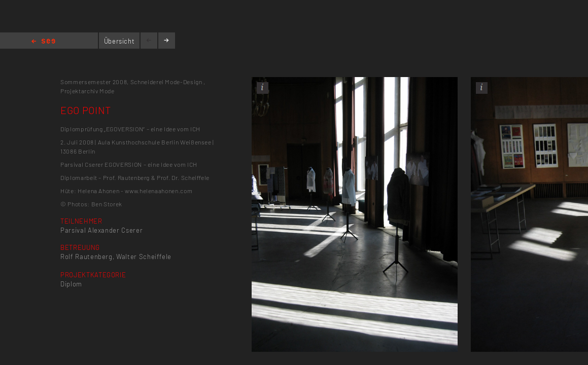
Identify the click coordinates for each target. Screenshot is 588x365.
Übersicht (119, 41)
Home (43, 42)
